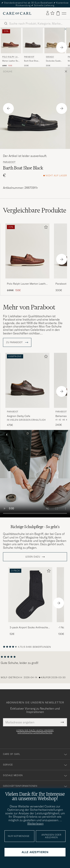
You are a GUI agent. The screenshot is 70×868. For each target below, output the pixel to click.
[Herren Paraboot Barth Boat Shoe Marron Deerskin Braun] (33, 40)
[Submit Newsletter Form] (62, 722)
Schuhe (8, 72)
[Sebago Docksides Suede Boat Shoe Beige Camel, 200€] (55, 47)
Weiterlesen (35, 823)
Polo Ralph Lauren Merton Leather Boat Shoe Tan (27, 284)
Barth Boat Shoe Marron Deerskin (31, 61)
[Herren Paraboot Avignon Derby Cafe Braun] (27, 380)
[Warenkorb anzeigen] (58, 13)
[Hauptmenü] (64, 13)
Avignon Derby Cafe (18, 416)
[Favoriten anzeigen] (52, 13)
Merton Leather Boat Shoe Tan (11, 61)
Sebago (50, 57)
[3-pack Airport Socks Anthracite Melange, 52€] (30, 602)
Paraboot (29, 57)
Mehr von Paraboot (29, 307)
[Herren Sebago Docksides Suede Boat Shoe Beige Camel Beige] (55, 40)
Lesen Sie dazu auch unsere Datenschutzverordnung (35, 732)
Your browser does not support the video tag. (35, 474)
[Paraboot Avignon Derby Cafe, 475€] (27, 390)
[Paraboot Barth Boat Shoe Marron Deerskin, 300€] (33, 47)
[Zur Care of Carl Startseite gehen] (17, 13)
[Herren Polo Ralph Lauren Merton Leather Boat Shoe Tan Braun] (11, 40)
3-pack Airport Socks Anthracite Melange (29, 628)
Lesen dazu (33, 557)
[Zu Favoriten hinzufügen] (45, 228)
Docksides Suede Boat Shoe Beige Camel (53, 61)
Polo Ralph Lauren (11, 57)
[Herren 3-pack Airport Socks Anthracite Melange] (30, 595)
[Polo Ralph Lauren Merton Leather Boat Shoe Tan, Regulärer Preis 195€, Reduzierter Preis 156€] (11, 47)
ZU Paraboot (17, 342)
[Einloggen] (48, 13)
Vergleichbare (35, 210)
